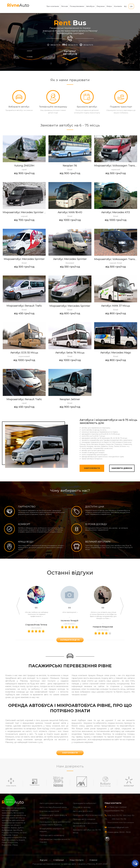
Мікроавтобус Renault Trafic (24, 306)
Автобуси (90, 6)
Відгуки (44, 860)
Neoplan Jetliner (70, 399)
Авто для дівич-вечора (51, 803)
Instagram (107, 839)
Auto (18, 5)
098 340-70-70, (115, 815)
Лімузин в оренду (82, 807)
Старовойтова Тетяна (36, 625)
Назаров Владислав (103, 627)
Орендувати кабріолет (85, 803)
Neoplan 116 (70, 166)
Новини (93, 860)
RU (125, 6)
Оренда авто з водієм (84, 819)
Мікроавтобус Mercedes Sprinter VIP (24, 212)
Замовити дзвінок (122, 468)
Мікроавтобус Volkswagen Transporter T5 (116, 166)
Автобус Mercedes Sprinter (70, 259)
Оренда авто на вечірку (52, 835)
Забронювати (92, 468)
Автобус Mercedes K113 (116, 212)
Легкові (64, 6)
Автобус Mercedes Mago (116, 353)
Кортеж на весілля (49, 811)
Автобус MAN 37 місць (116, 306)
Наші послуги (77, 860)
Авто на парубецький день (53, 807)
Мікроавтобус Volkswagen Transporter (116, 259)
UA (131, 6)
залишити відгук (70, 640)
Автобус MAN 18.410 (70, 212)
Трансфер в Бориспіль (12, 837)
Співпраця (59, 860)
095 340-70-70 (119, 819)
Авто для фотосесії (83, 811)
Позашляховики (77, 6)
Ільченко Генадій (69, 621)
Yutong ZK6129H (24, 166)
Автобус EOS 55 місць (24, 353)
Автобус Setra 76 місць (70, 353)
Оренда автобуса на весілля (88, 815)
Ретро (109, 6)
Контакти (118, 6)
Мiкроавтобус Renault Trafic (24, 399)
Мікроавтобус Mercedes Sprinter (24, 259)
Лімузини (101, 6)
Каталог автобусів (70, 55)
